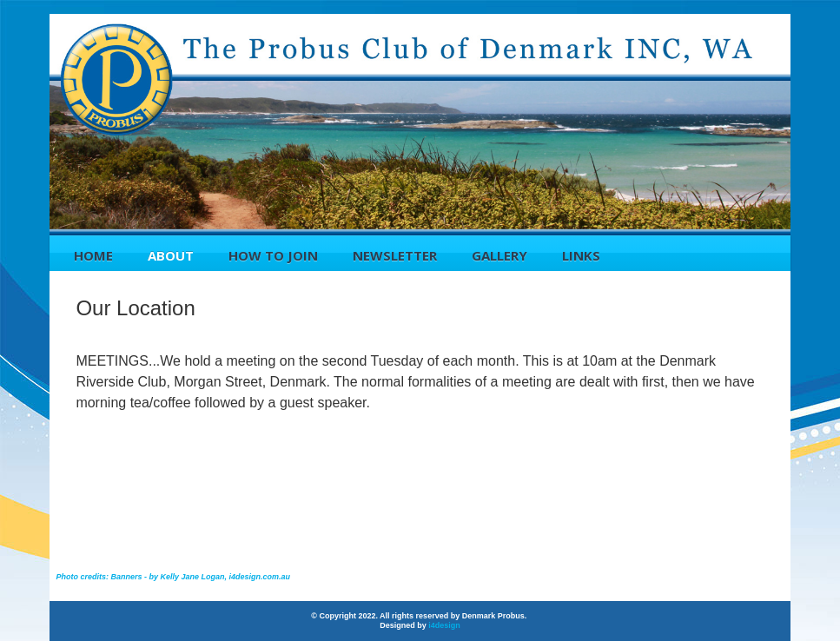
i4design (444, 625)
